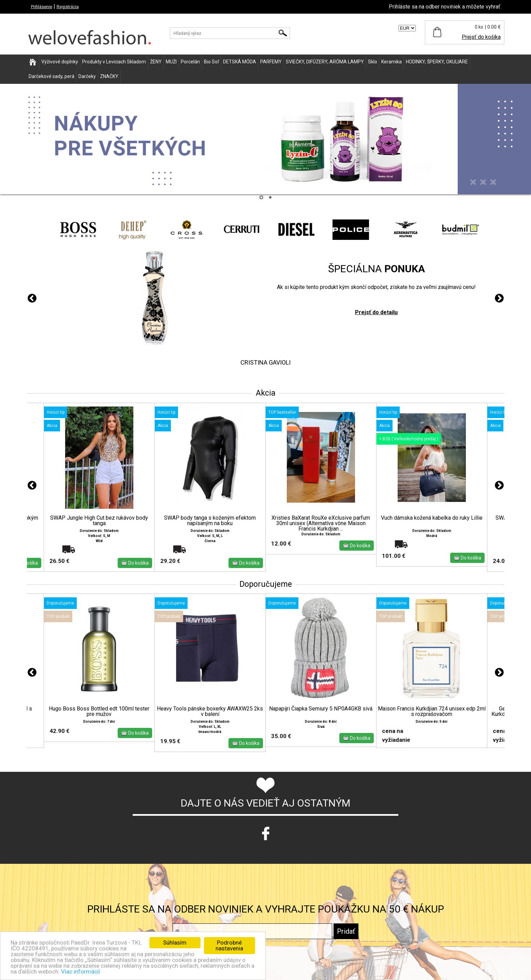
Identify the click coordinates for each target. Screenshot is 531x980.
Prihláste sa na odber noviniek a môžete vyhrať (445, 7)
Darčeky (87, 76)
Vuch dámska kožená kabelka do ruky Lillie (432, 518)
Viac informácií (80, 971)
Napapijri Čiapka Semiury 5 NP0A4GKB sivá (321, 709)
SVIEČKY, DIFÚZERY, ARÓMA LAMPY (325, 62)
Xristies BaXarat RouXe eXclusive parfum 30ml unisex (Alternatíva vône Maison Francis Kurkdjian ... (321, 523)
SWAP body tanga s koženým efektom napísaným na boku (210, 521)
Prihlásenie (42, 7)
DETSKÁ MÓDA (240, 62)
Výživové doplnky (60, 62)
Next (499, 298)
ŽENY (156, 62)
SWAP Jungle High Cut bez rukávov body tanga (99, 521)
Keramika (392, 62)
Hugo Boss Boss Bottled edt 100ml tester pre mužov (99, 711)
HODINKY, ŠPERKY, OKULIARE (437, 62)
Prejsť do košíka (481, 37)
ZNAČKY (109, 76)
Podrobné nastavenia (229, 945)
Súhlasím (175, 943)
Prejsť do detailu (376, 312)
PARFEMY (271, 62)
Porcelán (190, 62)
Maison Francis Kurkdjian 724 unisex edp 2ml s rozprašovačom (432, 711)
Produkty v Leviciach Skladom (114, 62)
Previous (32, 298)
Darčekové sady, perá (51, 76)
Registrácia (68, 7)
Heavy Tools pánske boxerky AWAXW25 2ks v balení (210, 711)
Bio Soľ (211, 62)
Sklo (373, 62)
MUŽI (171, 62)
